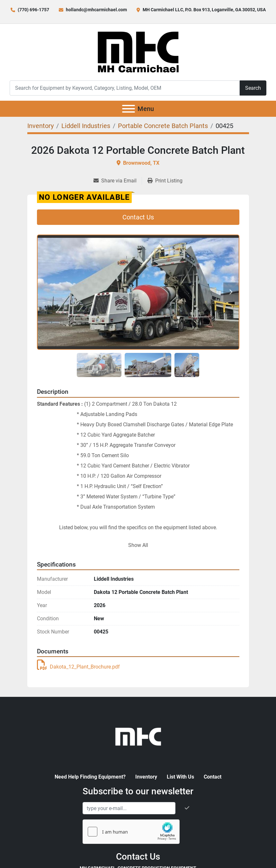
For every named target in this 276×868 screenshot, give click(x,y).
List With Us (180, 777)
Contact (213, 777)
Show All (138, 545)
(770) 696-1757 (33, 10)
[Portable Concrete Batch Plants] (163, 126)
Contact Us (138, 217)
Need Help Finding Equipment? (90, 777)
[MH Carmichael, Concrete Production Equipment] (138, 736)
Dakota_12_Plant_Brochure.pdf (78, 667)
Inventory (146, 777)
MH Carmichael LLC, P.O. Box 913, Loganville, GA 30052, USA (204, 10)
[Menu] (129, 109)
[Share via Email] (118, 181)
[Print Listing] (165, 181)
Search (253, 88)
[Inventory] (40, 126)
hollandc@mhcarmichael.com (96, 10)
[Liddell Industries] (86, 126)
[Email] (129, 808)
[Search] (125, 88)
